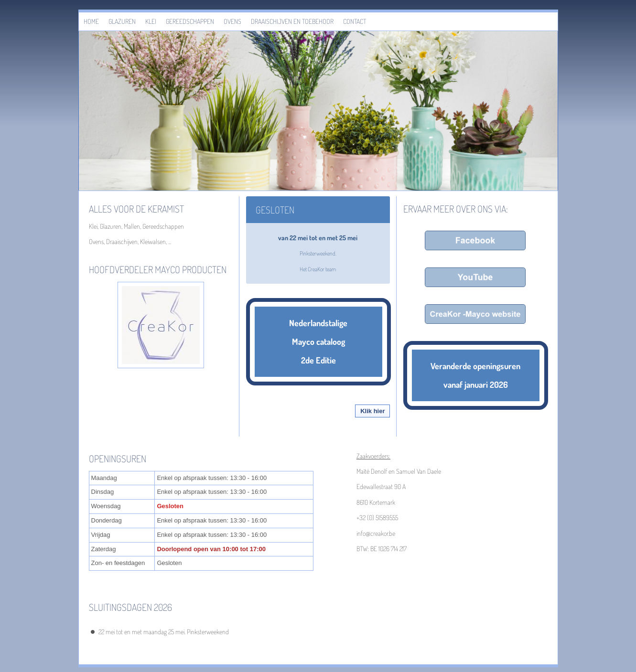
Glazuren (122, 21)
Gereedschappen (190, 21)
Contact (355, 21)
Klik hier (372, 411)
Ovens (232, 21)
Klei (151, 21)
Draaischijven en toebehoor (292, 21)
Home (91, 21)
